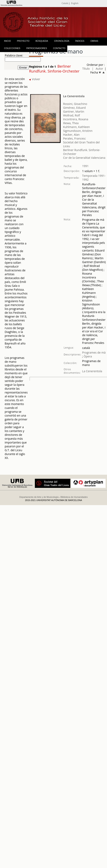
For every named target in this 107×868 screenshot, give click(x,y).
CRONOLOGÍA (62, 41)
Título (86, 69)
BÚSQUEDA (42, 41)
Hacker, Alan (71, 135)
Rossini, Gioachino (75, 104)
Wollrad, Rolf (71, 115)
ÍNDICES (80, 41)
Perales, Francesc (74, 138)
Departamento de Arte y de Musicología (39, 497)
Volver (35, 79)
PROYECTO (23, 41)
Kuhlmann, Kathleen (76, 127)
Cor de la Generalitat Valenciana (84, 158)
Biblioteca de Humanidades (74, 497)
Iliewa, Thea (71, 123)
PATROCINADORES (37, 48)
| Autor (98, 69)
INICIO (7, 41)
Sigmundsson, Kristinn (78, 131)
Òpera (87, 356)
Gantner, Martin (74, 111)
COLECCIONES (12, 48)
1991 (85, 166)
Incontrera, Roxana (76, 119)
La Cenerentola (74, 96)
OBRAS (94, 41)
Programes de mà (94, 352)
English (75, 3)
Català (65, 3)
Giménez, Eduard (74, 108)
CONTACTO (59, 48)
